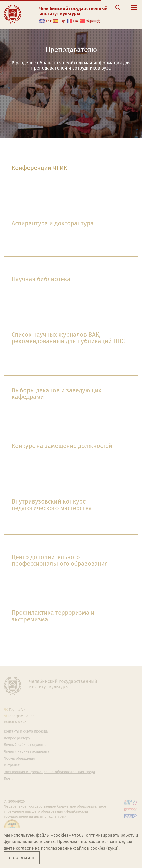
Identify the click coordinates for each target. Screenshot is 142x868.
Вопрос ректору (17, 738)
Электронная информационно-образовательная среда (49, 772)
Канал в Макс (15, 722)
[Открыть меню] (134, 10)
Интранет (12, 765)
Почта (9, 779)
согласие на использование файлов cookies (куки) (67, 848)
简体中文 (93, 21)
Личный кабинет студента (25, 745)
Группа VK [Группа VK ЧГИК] (17, 710)
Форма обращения (19, 759)
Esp (62, 21)
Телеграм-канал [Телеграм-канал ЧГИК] (21, 716)
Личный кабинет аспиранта (27, 752)
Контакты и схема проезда (26, 732)
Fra (76, 21)
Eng (49, 21)
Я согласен (22, 858)
